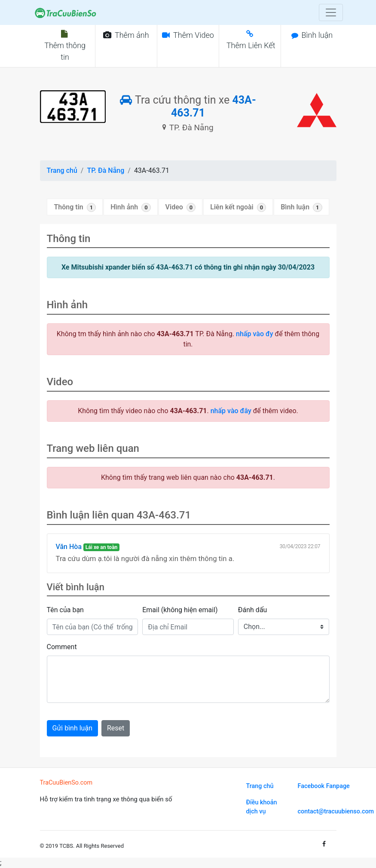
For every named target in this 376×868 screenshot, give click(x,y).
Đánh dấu (253, 610)
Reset (116, 728)
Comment (62, 647)
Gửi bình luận (72, 728)
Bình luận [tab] (301, 207)
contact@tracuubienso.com (336, 811)
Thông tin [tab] (75, 207)
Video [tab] (181, 207)
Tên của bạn (65, 610)
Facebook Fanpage (324, 786)
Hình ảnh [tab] (130, 207)
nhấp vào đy (255, 334)
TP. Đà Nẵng (105, 170)
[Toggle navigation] (331, 12)
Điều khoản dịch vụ (262, 807)
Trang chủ (62, 170)
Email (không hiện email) (180, 610)
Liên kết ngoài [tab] (238, 207)
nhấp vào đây (231, 411)
